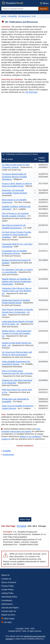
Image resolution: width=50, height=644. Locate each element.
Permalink (22, 526)
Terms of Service (9, 582)
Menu (44, 3)
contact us (6, 439)
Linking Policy (7, 593)
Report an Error (8, 615)
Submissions (7, 604)
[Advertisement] (25, 123)
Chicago (42, 526)
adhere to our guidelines (30, 436)
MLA (35, 526)
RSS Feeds (8, 619)
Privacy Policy (8, 586)
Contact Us (6, 579)
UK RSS (6, 622)
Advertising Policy (9, 597)
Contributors (7, 600)
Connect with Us (9, 611)
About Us (5, 575)
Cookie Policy (7, 589)
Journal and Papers (10, 608)
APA (30, 526)
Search (43, 9)
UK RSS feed (31, 92)
